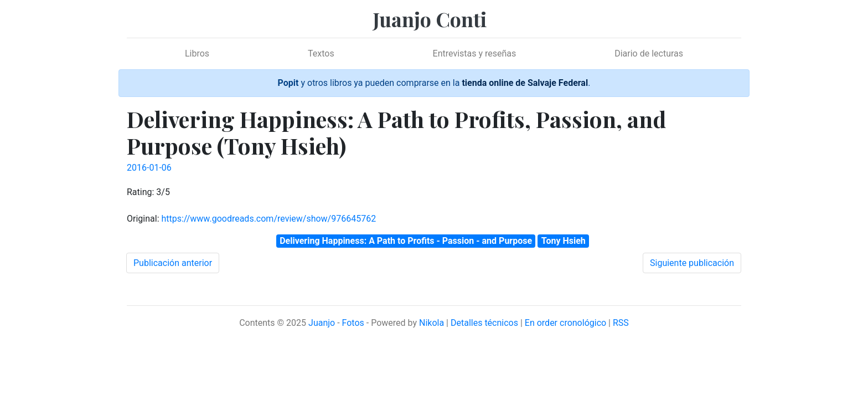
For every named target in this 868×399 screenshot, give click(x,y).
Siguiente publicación (692, 263)
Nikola (432, 323)
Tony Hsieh (564, 241)
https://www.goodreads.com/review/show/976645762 (268, 219)
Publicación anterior (173, 263)
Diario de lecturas (649, 53)
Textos (321, 53)
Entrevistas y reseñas (475, 53)
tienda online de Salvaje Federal (525, 83)
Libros (197, 53)
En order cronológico (565, 323)
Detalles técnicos (484, 323)
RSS (621, 323)
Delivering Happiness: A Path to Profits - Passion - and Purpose (406, 241)
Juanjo (322, 323)
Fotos (353, 323)
